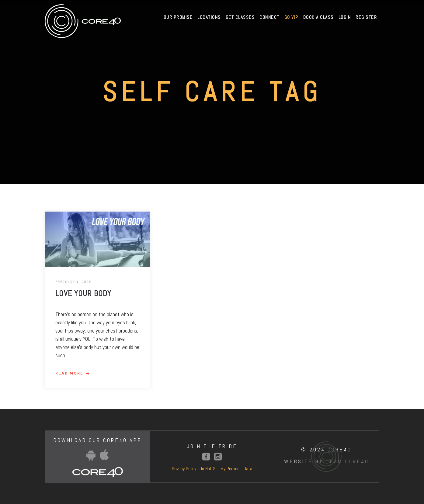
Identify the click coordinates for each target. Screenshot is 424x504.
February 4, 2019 (74, 282)
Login (345, 17)
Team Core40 (347, 461)
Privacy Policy (184, 469)
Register (366, 17)
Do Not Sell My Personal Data (226, 469)
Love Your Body (83, 293)
